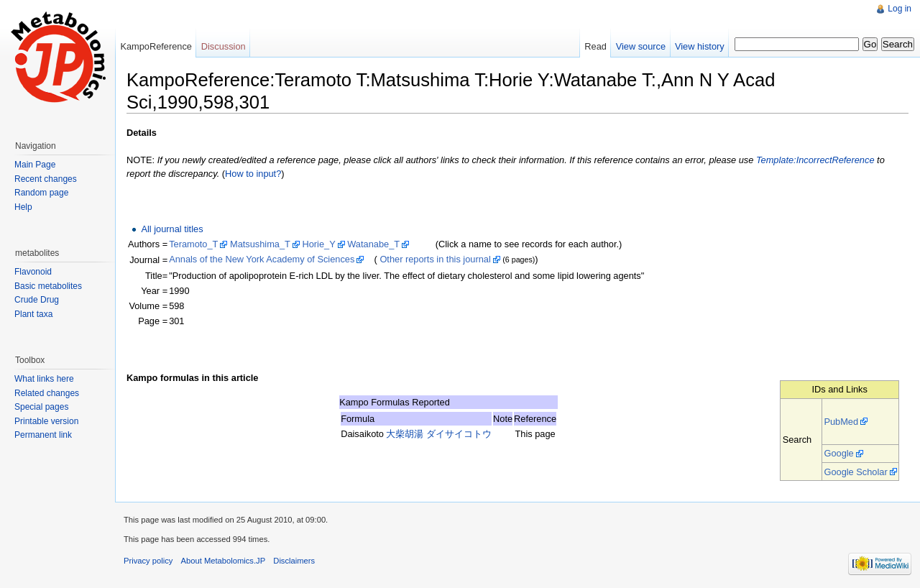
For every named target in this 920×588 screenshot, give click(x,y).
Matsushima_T (260, 244)
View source (641, 46)
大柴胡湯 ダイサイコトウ (439, 434)
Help (23, 207)
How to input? (253, 174)
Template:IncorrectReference (815, 160)
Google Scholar (855, 472)
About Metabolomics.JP (224, 561)
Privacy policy (148, 561)
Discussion (224, 46)
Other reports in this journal (435, 259)
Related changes (47, 393)
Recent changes (46, 179)
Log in (900, 9)
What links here (44, 379)
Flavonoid (33, 272)
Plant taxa (33, 314)
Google (838, 453)
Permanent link (43, 435)
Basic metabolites (48, 286)
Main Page (35, 165)
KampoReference (156, 46)
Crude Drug (37, 300)
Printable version (46, 421)
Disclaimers (294, 561)
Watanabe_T (373, 244)
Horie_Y (318, 244)
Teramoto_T (193, 244)
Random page (41, 193)
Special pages (41, 407)
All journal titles (172, 229)
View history (700, 46)
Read (595, 46)
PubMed (841, 422)
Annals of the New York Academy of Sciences (262, 259)
